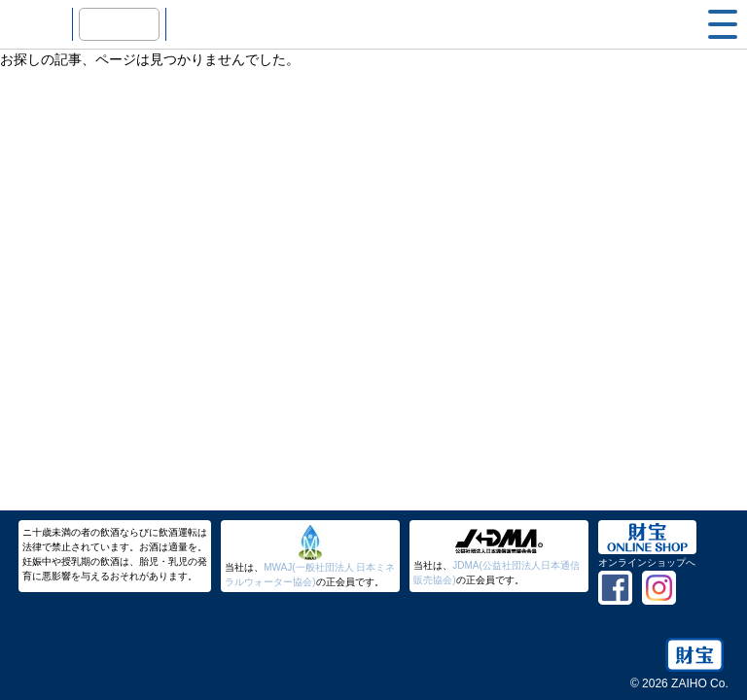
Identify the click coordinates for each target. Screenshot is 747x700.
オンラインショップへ (647, 562)
